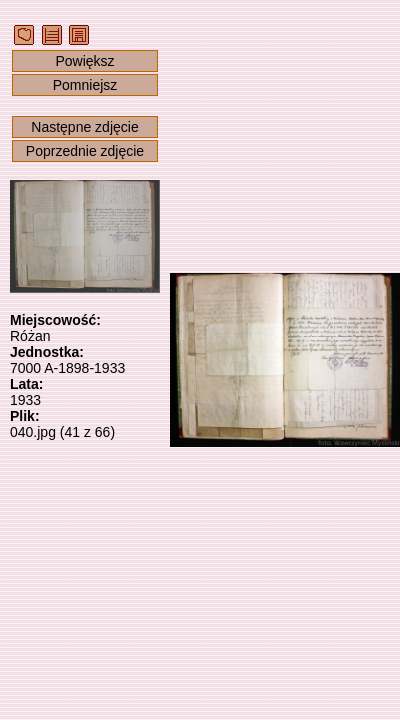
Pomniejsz (85, 85)
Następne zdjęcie (84, 127)
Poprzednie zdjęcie (85, 151)
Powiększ (84, 61)
